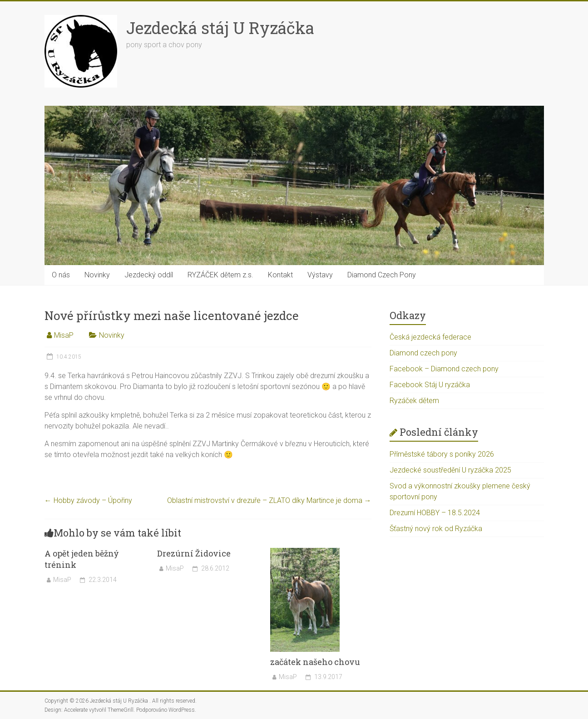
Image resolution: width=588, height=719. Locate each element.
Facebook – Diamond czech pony (444, 369)
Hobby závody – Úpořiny (88, 500)
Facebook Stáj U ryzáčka (430, 385)
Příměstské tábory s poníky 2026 (442, 454)
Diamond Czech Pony (382, 275)
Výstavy (320, 275)
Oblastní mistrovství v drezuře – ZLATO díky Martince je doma (269, 500)
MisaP (64, 335)
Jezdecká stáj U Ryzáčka (220, 28)
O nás (61, 275)
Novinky (97, 275)
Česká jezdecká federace (430, 337)
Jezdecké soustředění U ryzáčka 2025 (450, 470)
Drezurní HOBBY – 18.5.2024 (435, 513)
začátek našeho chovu (315, 662)
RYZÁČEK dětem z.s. (220, 275)
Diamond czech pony (423, 353)
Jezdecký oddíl (149, 275)
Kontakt (280, 275)
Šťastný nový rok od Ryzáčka (436, 529)
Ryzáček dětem (414, 401)
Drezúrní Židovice (194, 553)
